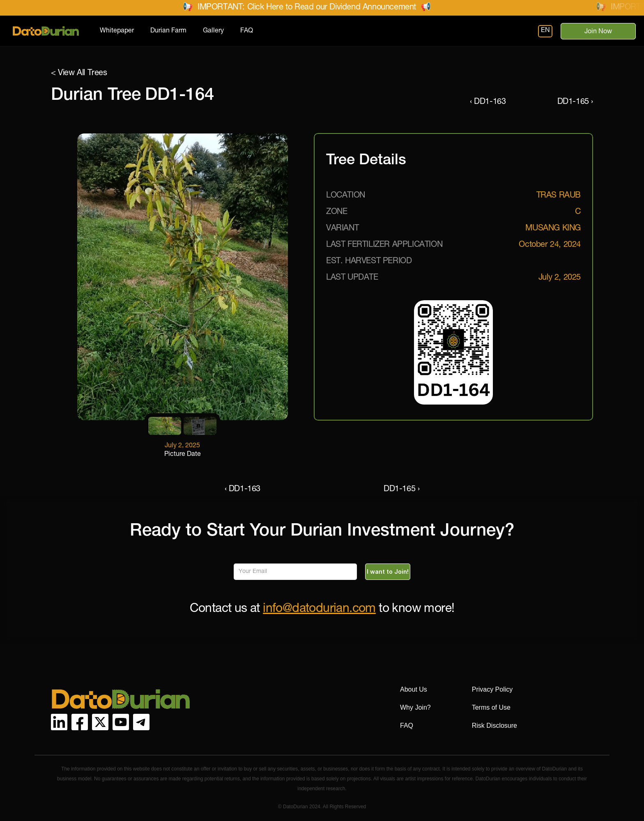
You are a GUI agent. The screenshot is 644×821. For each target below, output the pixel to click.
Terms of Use (491, 707)
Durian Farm (168, 31)
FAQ (247, 31)
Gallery (213, 31)
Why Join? (415, 707)
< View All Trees (79, 74)
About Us (414, 689)
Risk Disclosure (494, 726)
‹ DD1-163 (488, 102)
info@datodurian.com (319, 609)
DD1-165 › (575, 102)
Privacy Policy (492, 689)
